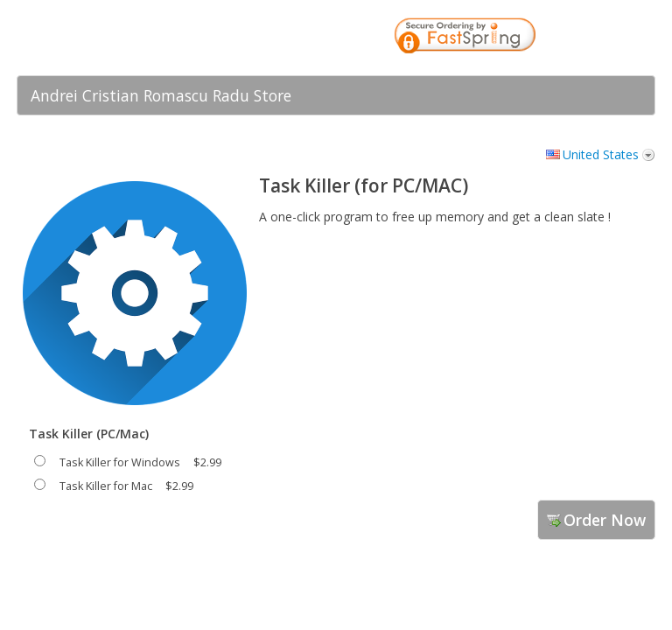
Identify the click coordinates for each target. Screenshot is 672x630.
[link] (607, 38)
